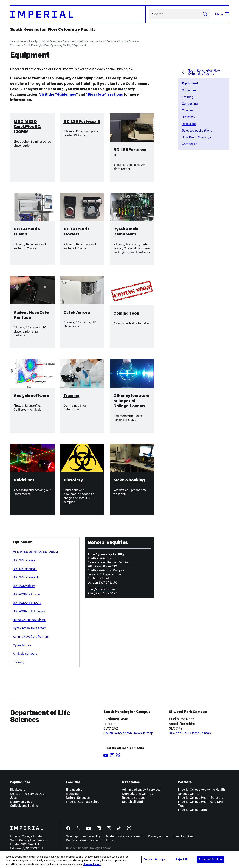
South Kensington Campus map (128, 736)
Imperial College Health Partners (201, 801)
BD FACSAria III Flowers (29, 614)
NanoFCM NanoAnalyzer (29, 623)
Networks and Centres (138, 797)
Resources (189, 124)
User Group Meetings (196, 137)
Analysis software (25, 657)
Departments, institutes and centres (83, 41)
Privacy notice (158, 839)
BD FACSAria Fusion (26, 597)
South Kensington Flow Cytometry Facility (53, 29)
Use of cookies (183, 839)
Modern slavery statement (124, 839)
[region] (119, 860)
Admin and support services (141, 793)
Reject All (182, 859)
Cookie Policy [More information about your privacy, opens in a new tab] (92, 864)
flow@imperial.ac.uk (101, 592)
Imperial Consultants (192, 813)
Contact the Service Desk (28, 797)
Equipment (80, 45)
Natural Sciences (78, 801)
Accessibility (92, 839)
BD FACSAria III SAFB (27, 606)
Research (16, 45)
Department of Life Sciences (123, 41)
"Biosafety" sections (104, 94)
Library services (21, 805)
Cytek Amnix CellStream (30, 631)
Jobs (13, 801)
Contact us (190, 144)
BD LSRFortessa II (25, 572)
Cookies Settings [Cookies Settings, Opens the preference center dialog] (154, 859)
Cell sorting (190, 104)
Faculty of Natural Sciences (45, 41)
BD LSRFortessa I (25, 564)
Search (149, 14)
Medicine (72, 797)
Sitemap (72, 839)
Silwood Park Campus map (190, 736)
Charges (188, 110)
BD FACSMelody (24, 589)
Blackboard (18, 793)
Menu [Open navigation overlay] (222, 14)
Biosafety (188, 117)
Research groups (134, 801)
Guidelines (189, 90)
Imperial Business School (83, 805)
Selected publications (197, 130)
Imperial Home (18, 41)
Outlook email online (24, 809)
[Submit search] (205, 14)
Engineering (74, 793)
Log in (110, 844)
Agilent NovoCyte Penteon (31, 640)
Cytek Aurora (22, 648)
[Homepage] (78, 14)
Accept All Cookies (210, 859)
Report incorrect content (83, 844)
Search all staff (133, 805)
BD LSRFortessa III (25, 581)
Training (188, 97)
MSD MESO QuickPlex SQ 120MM (35, 555)
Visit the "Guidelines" (59, 94)
